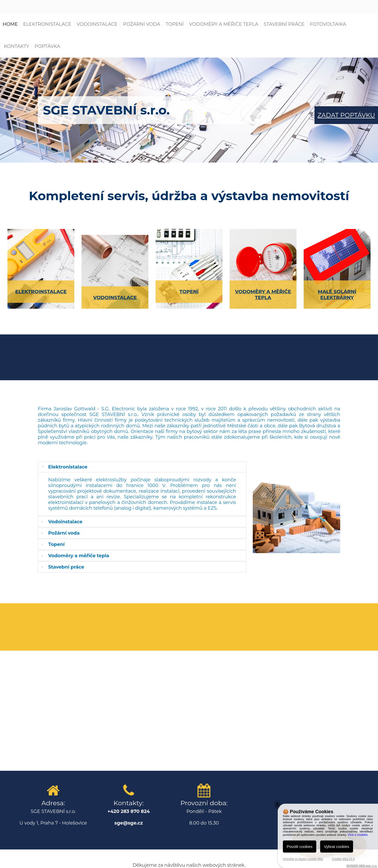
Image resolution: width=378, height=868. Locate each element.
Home (10, 24)
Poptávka (47, 46)
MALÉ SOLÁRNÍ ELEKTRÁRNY (337, 295)
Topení (175, 24)
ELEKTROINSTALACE (41, 292)
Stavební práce (284, 24)
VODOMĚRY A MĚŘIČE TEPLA (263, 295)
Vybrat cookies (337, 847)
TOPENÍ (189, 292)
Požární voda (142, 24)
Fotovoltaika (328, 24)
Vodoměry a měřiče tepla (224, 24)
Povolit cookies (300, 847)
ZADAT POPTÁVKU (346, 115)
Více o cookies (358, 835)
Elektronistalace (47, 24)
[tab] (142, 467)
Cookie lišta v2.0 (343, 859)
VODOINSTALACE (115, 298)
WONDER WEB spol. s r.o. (362, 866)
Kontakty (16, 46)
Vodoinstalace (97, 24)
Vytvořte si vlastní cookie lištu (303, 859)
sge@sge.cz (129, 823)
